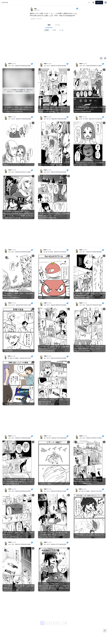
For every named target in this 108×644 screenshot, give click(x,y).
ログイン (99, 2)
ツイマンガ (4, 2)
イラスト (58, 25)
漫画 (49, 25)
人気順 (54, 30)
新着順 (47, 30)
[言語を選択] (93, 2)
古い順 (61, 30)
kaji (10, 63)
